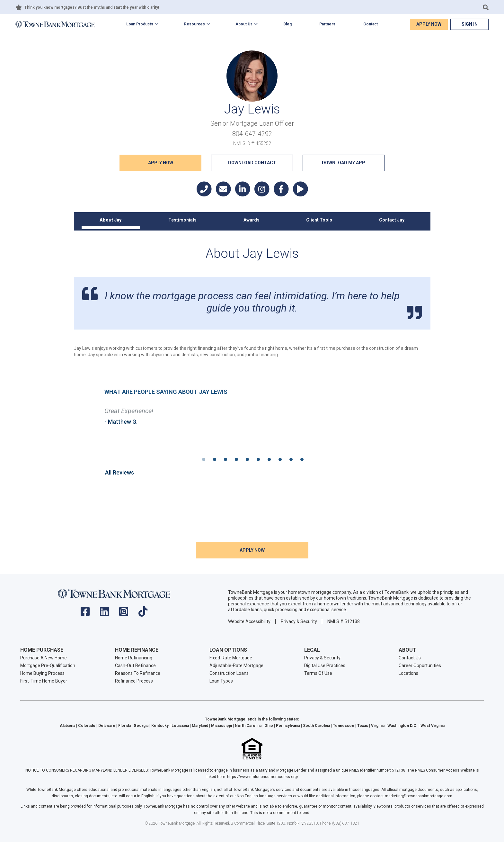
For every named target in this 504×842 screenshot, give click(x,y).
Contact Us (410, 658)
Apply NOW (161, 163)
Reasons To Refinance (138, 673)
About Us (244, 24)
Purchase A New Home (44, 658)
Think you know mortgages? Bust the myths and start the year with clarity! (92, 7)
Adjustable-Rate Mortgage (236, 665)
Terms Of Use (318, 673)
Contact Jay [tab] (392, 220)
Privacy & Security (299, 621)
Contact (371, 24)
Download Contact (252, 163)
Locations (408, 673)
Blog (287, 24)
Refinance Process (134, 681)
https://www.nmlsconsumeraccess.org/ (263, 777)
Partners (327, 24)
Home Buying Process (42, 673)
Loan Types (221, 681)
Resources (195, 24)
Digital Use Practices (325, 665)
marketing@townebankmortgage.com (419, 796)
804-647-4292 (252, 134)
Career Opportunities (420, 665)
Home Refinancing (134, 658)
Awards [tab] (252, 220)
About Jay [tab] (111, 220)
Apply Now (429, 24)
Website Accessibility (249, 621)
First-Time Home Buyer (44, 681)
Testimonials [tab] (182, 220)
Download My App (344, 163)
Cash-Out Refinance (135, 665)
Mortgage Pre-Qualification (48, 665)
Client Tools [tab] (319, 220)
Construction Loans (229, 673)
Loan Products (140, 24)
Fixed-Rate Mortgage (231, 658)
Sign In (470, 24)
